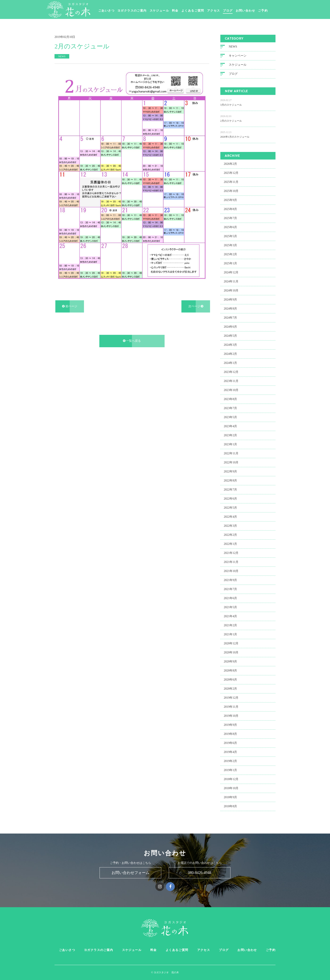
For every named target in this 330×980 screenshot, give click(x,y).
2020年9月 (230, 661)
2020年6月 (230, 679)
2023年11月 (231, 380)
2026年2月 (230, 163)
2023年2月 (230, 435)
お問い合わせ (255, 11)
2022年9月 (230, 471)
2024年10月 (231, 290)
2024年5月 (230, 335)
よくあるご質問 (202, 11)
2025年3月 (230, 245)
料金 (184, 11)
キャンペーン (238, 55)
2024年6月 (230, 326)
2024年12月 (231, 272)
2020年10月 (231, 652)
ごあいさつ (116, 11)
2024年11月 (231, 281)
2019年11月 (231, 706)
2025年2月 (230, 254)
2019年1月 (230, 769)
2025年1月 (230, 263)
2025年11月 (231, 181)
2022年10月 (231, 462)
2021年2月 (230, 625)
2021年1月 (230, 634)
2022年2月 (230, 534)
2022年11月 (231, 453)
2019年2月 (230, 760)
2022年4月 (230, 516)
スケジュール (169, 11)
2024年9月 (230, 299)
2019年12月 (231, 697)
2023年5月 (230, 417)
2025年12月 (231, 172)
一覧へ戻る (132, 340)
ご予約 (272, 11)
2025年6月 (230, 227)
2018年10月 (231, 788)
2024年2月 (230, 353)
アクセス (223, 11)
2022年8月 (230, 480)
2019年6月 (230, 742)
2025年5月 (230, 236)
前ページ (70, 306)
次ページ (196, 306)
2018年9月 (230, 797)
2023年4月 (230, 426)
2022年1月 (230, 543)
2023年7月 (230, 408)
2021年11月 (231, 561)
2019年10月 (231, 715)
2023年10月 (231, 389)
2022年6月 (230, 498)
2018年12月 (231, 779)
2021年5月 (230, 607)
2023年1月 (230, 444)
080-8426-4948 (200, 873)
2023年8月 (230, 398)
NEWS (233, 46)
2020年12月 (231, 643)
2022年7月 (230, 489)
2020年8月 (230, 670)
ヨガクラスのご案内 (141, 11)
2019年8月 (230, 733)
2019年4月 (230, 751)
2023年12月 (231, 371)
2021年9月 (230, 579)
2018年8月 (230, 806)
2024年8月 (230, 308)
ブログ (237, 11)
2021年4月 (230, 616)
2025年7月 (230, 217)
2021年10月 (231, 570)
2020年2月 (230, 688)
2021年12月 (231, 552)
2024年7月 (230, 317)
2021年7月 (230, 588)
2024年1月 (230, 362)
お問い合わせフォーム (130, 873)
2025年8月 (230, 208)
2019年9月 (230, 724)
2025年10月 (231, 190)
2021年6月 (230, 598)
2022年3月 (230, 525)
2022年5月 (230, 507)
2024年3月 (230, 344)
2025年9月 (230, 199)
